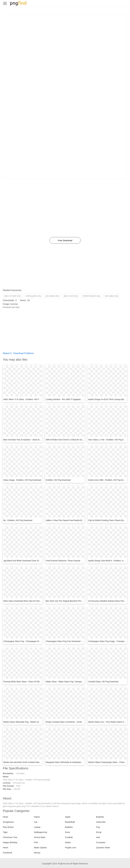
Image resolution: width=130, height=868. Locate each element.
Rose (67, 832)
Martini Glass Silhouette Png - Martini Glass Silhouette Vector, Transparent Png (38, 722)
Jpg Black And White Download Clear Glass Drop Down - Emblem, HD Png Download (41, 561)
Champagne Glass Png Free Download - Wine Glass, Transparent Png (77, 641)
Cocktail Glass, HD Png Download (103, 682)
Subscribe (101, 822)
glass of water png (12, 296)
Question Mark (103, 847)
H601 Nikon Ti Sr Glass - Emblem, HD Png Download (27, 399)
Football (69, 837)
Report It (7, 353)
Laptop (37, 827)
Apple (68, 817)
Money (37, 853)
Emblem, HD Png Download (58, 480)
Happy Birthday (10, 842)
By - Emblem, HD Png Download (18, 520)
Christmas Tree (10, 837)
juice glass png (52, 296)
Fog (98, 827)
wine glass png (111, 296)
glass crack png (71, 296)
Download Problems (24, 353)
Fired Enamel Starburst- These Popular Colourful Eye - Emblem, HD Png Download (83, 561)
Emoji (99, 832)
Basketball (70, 822)
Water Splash (40, 847)
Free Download (65, 240)
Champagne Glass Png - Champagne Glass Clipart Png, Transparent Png (36, 641)
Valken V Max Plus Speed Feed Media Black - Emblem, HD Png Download (79, 520)
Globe (68, 842)
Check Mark (40, 837)
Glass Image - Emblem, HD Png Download (22, 480)
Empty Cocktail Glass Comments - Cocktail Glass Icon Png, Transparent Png (80, 722)
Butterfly (100, 817)
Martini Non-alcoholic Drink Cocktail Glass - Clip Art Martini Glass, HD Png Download (41, 762)
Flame (37, 817)
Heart (5, 817)
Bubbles (69, 827)
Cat (36, 822)
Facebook (8, 853)
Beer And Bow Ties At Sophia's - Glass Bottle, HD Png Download (32, 440)
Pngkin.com (71, 847)
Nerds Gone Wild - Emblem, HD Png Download (109, 480)
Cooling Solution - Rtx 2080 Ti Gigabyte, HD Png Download (72, 399)
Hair (98, 837)
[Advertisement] (65, 34)
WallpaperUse (41, 832)
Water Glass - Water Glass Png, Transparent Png (68, 682)
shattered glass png (91, 296)
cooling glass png (33, 296)
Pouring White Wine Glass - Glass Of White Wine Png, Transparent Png (35, 682)
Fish (36, 842)
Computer (101, 842)
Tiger (5, 832)
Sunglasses (8, 822)
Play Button (8, 827)
